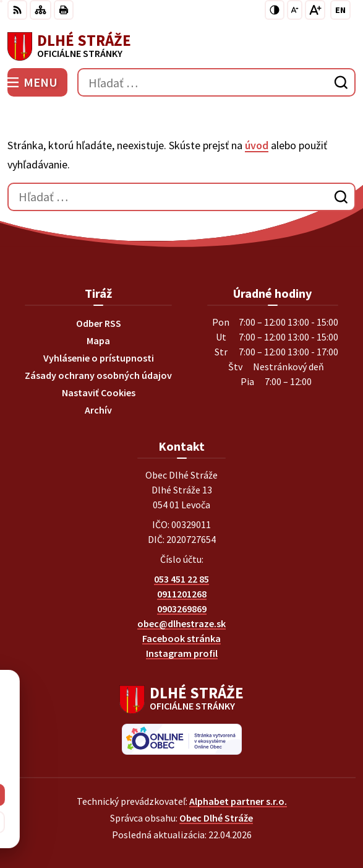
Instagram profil (182, 653)
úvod (257, 145)
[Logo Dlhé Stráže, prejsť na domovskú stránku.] (181, 46)
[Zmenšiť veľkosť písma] (295, 10)
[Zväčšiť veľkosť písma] (315, 10)
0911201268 (182, 594)
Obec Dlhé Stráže (216, 818)
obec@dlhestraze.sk (181, 623)
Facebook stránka (181, 638)
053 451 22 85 (181, 579)
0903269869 (182, 609)
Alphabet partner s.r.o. (238, 801)
